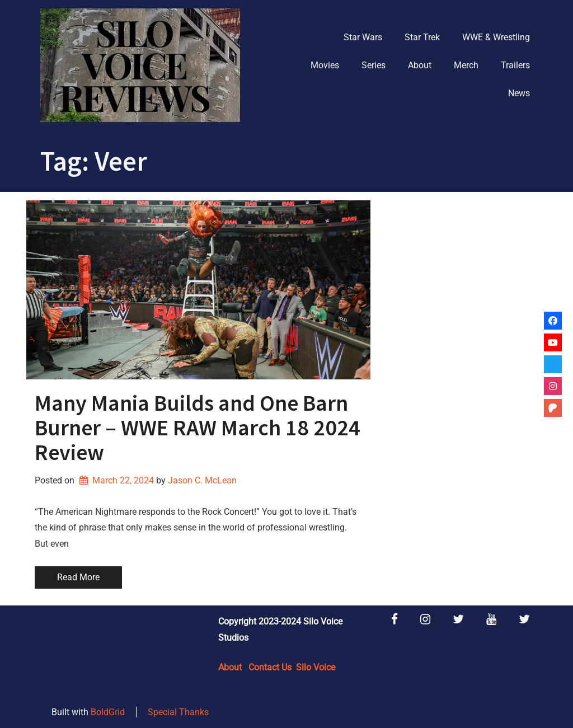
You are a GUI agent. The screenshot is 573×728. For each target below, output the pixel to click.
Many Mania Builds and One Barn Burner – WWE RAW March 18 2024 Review (198, 428)
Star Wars (363, 37)
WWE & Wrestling (496, 37)
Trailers (515, 65)
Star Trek (422, 37)
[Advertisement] (463, 270)
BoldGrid (108, 712)
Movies (325, 65)
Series (374, 65)
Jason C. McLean (202, 480)
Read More (78, 577)
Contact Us (270, 667)
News (519, 93)
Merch (466, 65)
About (420, 65)
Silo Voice (316, 667)
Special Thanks (178, 712)
